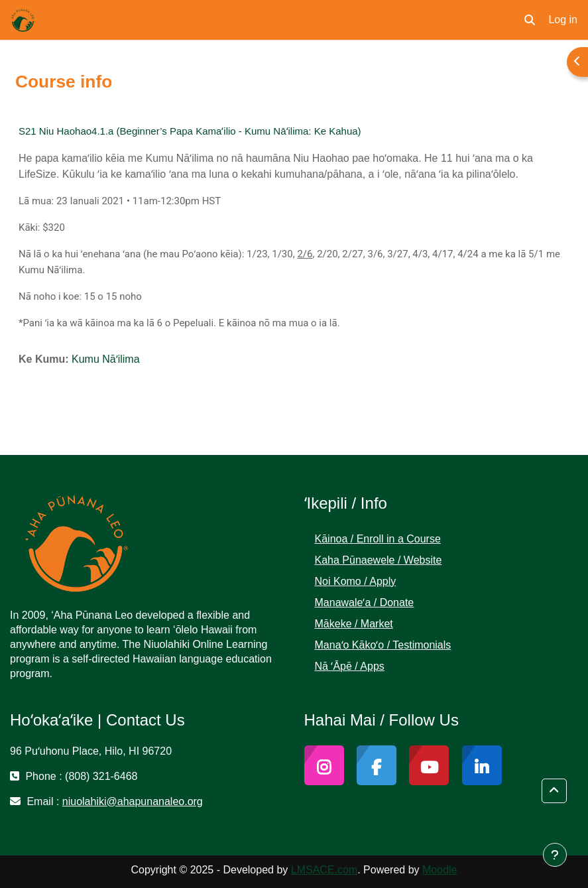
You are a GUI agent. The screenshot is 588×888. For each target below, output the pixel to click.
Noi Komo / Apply (356, 581)
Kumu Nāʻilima (106, 359)
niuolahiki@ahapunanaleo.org (133, 801)
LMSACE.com (324, 870)
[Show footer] (555, 855)
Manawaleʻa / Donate (365, 603)
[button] (530, 20)
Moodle (440, 870)
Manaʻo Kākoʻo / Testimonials (383, 645)
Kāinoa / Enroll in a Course (378, 539)
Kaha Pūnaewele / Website (379, 560)
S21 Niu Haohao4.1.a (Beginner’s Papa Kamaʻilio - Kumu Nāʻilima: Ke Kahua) (190, 131)
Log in (563, 20)
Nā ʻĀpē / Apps (350, 666)
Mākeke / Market (354, 624)
